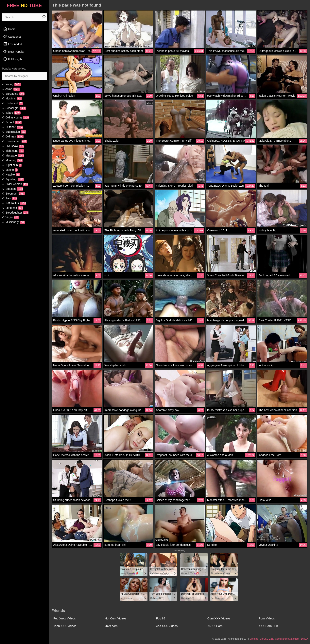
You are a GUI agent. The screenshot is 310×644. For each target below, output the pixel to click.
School (12, 122)
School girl (14, 108)
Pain (10, 198)
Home (9, 29)
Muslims (12, 98)
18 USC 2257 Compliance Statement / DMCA (284, 639)
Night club (12, 165)
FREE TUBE (24, 5)
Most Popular (14, 52)
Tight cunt (13, 151)
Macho (10, 170)
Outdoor (13, 127)
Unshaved (12, 103)
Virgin (10, 217)
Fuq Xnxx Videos (65, 618)
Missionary (14, 222)
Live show (13, 146)
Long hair (13, 208)
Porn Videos (267, 618)
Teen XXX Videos (65, 626)
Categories (12, 36)
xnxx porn (111, 626)
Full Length (12, 59)
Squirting (13, 179)
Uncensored (14, 141)
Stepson (13, 189)
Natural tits (14, 203)
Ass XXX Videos (167, 626)
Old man (13, 136)
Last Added (12, 44)
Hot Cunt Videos (116, 618)
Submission (14, 132)
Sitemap (254, 639)
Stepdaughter (15, 213)
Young (11, 84)
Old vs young (16, 117)
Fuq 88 (161, 618)
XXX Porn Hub (268, 626)
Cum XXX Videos (219, 618)
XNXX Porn (215, 626)
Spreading (13, 94)
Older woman (15, 184)
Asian (11, 89)
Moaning (12, 160)
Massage (13, 156)
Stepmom (13, 194)
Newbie (11, 175)
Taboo (11, 113)
